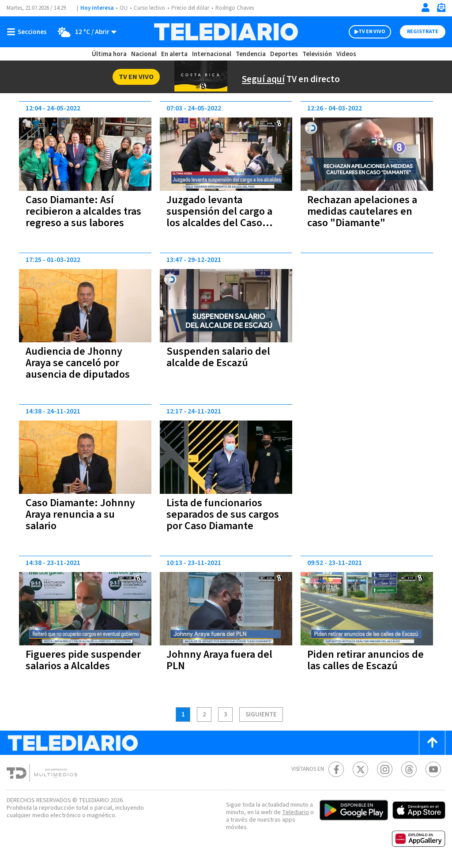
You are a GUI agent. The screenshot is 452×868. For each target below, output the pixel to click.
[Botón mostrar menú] (29, 32)
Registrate (422, 32)
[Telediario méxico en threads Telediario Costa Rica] (409, 769)
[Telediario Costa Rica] (226, 32)
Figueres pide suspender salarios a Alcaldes (84, 660)
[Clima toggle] (85, 32)
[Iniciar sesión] (426, 8)
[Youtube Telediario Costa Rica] (433, 769)
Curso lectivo (151, 8)
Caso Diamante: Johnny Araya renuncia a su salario (82, 514)
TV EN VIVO (364, 32)
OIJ (124, 8)
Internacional (211, 54)
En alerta (175, 54)
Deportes (283, 54)
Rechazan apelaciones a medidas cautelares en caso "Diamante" (365, 211)
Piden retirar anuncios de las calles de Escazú (366, 660)
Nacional (144, 54)
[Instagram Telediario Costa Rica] (385, 769)
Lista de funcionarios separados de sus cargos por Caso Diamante (226, 514)
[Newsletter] (441, 9)
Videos (344, 54)
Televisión (315, 54)
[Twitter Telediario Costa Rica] (360, 769)
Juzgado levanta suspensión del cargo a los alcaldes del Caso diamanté (221, 217)
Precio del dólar (194, 8)
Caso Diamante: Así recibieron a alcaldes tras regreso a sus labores (85, 211)
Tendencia (250, 54)
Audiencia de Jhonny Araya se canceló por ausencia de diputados (79, 363)
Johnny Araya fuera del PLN (221, 660)
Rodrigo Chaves (241, 8)
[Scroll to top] (432, 743)
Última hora (110, 54)
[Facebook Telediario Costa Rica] (336, 769)
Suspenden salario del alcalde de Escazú (219, 357)
